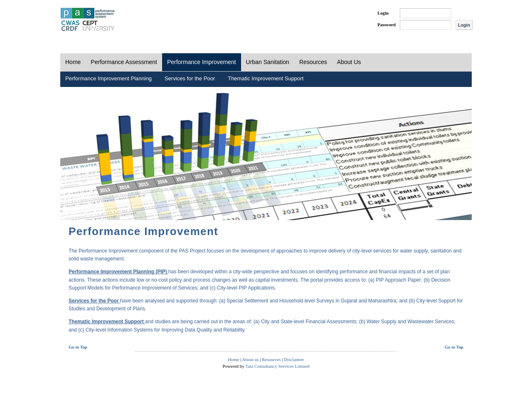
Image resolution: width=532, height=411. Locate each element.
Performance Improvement (202, 62)
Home (73, 62)
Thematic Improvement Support (266, 78)
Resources (313, 62)
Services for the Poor (190, 78)
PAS (88, 20)
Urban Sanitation (268, 62)
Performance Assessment (124, 62)
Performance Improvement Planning (108, 78)
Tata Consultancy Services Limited (277, 366)
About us (251, 359)
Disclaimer (294, 359)
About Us (349, 62)
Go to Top (78, 347)
